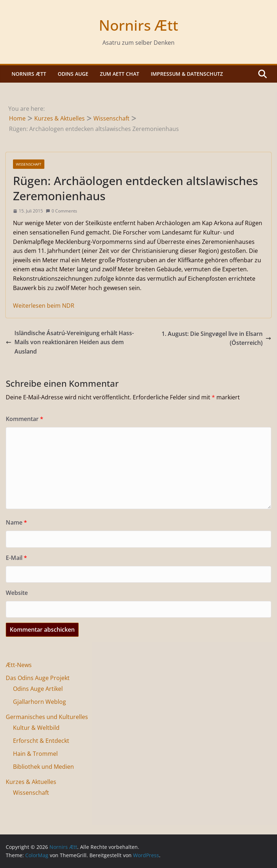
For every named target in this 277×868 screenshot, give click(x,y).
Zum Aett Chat (120, 74)
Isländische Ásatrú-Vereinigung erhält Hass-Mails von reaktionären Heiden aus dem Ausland (70, 342)
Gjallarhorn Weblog (39, 702)
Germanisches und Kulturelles (47, 717)
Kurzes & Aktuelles (31, 782)
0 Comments (61, 211)
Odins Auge (73, 74)
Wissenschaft (29, 164)
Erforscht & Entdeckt (41, 741)
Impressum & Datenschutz (187, 74)
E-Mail (16, 558)
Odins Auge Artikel (38, 689)
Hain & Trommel (35, 754)
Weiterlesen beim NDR (44, 306)
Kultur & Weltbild (36, 728)
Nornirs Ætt (138, 25)
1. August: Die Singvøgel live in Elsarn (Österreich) (216, 338)
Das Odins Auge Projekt (38, 678)
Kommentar (25, 419)
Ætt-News (19, 665)
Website (17, 593)
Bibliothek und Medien (43, 767)
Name (16, 522)
